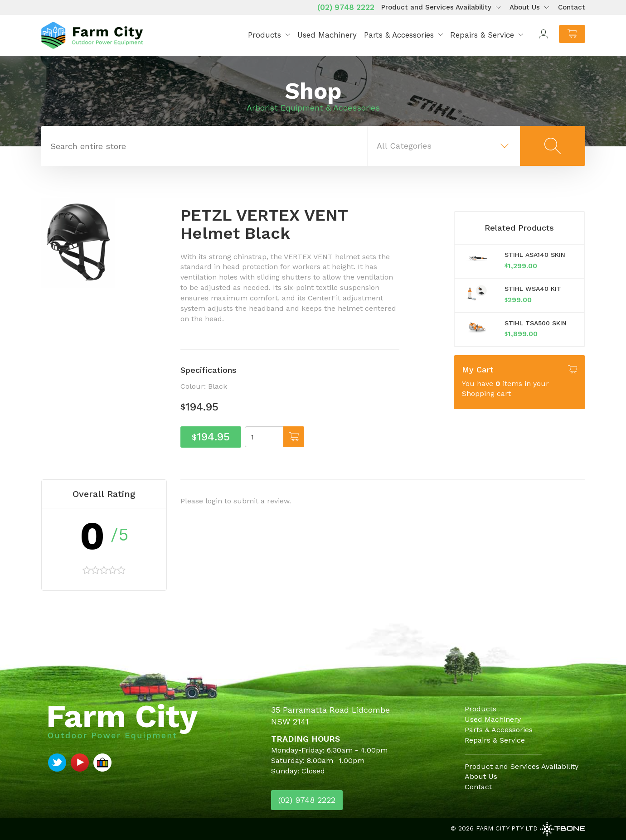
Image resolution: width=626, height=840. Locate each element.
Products (264, 35)
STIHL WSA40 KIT (533, 289)
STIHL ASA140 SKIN (535, 255)
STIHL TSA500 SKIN (536, 323)
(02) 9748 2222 (346, 7)
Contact (572, 7)
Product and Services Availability (436, 7)
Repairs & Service (482, 35)
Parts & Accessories (399, 35)
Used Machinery (327, 35)
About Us (525, 7)
